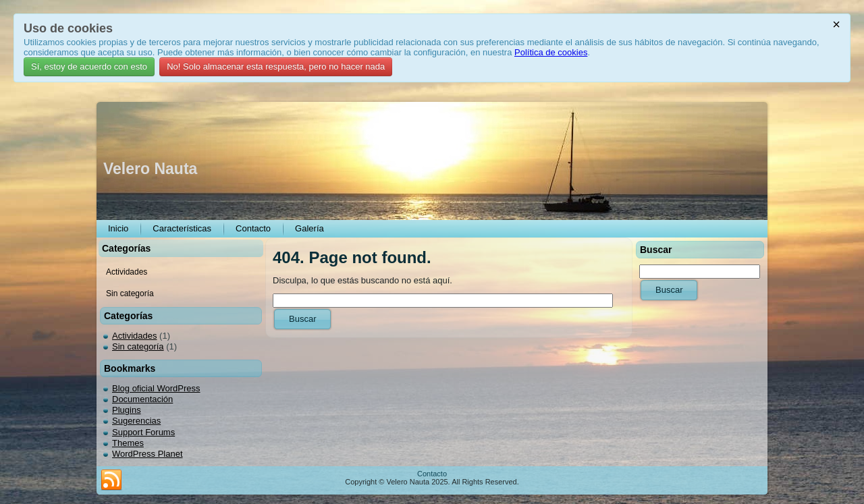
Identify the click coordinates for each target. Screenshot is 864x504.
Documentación (142, 399)
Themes (128, 443)
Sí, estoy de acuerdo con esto (89, 66)
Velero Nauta (150, 169)
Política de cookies (551, 52)
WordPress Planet (147, 454)
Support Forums (143, 432)
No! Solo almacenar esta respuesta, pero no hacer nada (276, 66)
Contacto (432, 474)
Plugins (127, 410)
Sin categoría (138, 346)
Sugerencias (136, 421)
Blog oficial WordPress (156, 388)
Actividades (134, 336)
